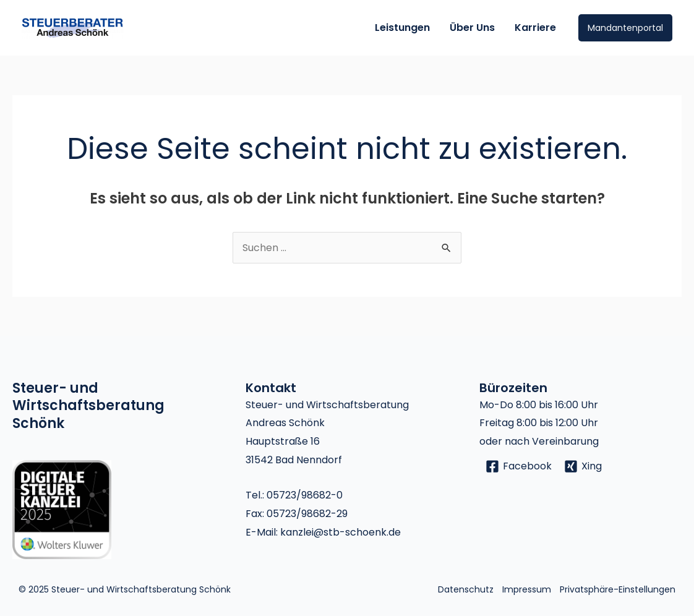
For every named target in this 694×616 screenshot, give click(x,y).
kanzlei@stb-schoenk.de (341, 532)
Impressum (527, 589)
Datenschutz (466, 589)
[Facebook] (519, 466)
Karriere (535, 28)
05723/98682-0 (305, 495)
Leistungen (402, 28)
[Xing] (583, 466)
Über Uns (472, 28)
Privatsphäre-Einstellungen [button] (618, 589)
